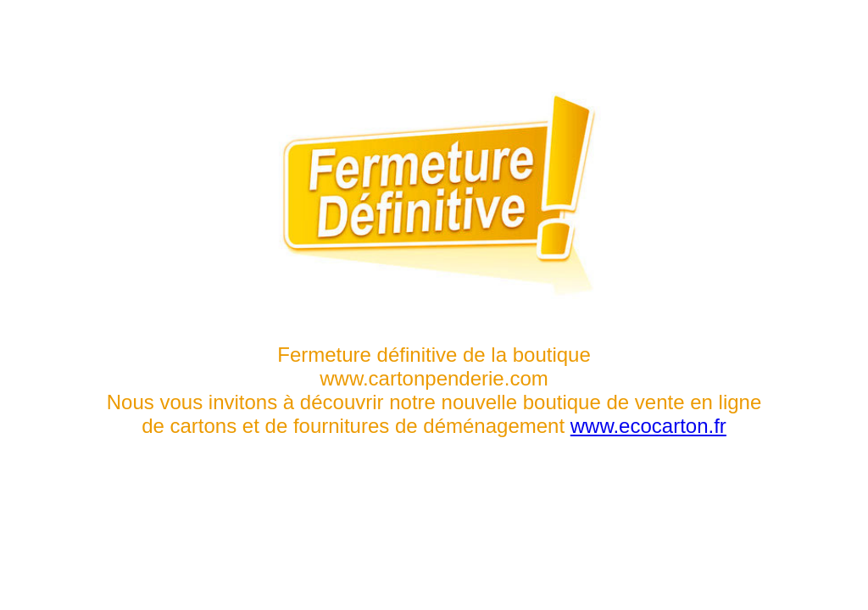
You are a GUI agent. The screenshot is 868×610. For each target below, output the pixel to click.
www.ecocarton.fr (648, 426)
